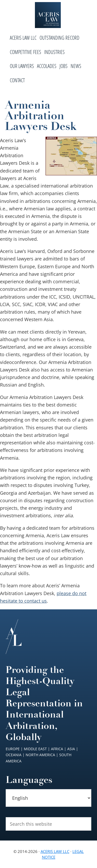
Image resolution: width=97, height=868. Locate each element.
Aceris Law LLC (55, 851)
